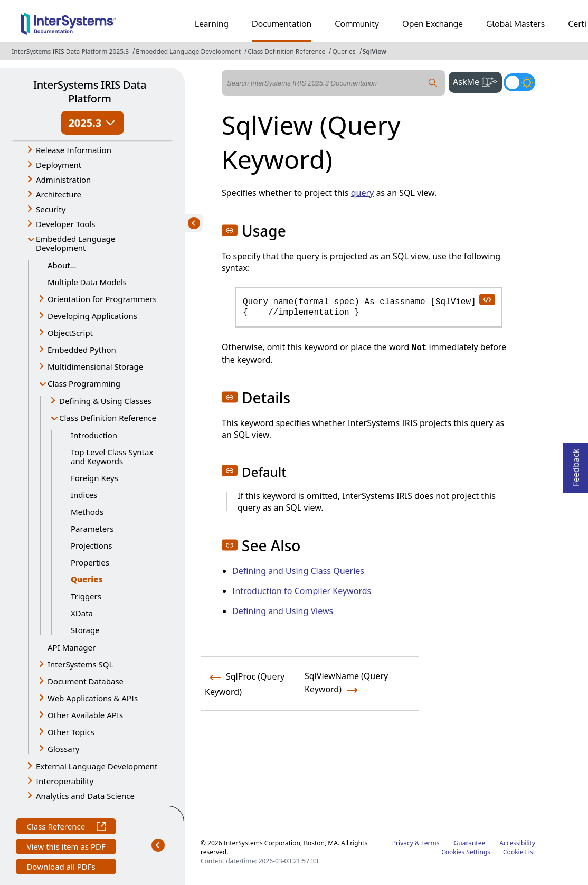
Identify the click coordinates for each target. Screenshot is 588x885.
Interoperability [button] (65, 781)
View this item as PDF (66, 848)
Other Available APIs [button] (85, 715)
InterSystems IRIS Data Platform (90, 92)
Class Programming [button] (84, 383)
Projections (91, 545)
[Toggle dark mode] (519, 82)
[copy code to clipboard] (487, 299)
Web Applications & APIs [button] (93, 698)
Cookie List (519, 852)
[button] (230, 230)
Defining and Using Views (283, 611)
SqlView (374, 51)
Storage (85, 630)
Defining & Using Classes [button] (105, 401)
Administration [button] (63, 180)
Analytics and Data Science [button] (85, 796)
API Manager (72, 647)
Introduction (94, 435)
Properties (90, 562)
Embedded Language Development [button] (75, 243)
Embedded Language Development (188, 51)
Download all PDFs (62, 868)
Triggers (86, 596)
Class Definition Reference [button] (108, 418)
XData (82, 613)
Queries (344, 51)
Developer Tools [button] (65, 224)
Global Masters (515, 24)
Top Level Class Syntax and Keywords (112, 456)
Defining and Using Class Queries (298, 571)
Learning (212, 24)
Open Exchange (433, 24)
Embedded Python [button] (82, 350)
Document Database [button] (86, 681)
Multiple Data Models (87, 282)
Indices (84, 495)
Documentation (282, 24)
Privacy (403, 843)
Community (357, 24)
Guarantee (470, 843)
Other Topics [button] (71, 732)
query (363, 193)
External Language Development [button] (97, 766)
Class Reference (66, 828)
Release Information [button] (74, 150)
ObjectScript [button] (70, 333)
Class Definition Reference (286, 51)
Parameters (92, 529)
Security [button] (51, 209)
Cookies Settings (466, 852)
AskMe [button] (477, 81)
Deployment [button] (59, 165)
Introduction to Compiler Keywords (302, 591)
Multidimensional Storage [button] (95, 366)
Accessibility (517, 843)
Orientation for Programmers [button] (102, 299)
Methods (87, 512)
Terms (430, 843)
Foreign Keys (94, 478)
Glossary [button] (64, 749)
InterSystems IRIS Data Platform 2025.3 (70, 51)
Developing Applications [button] (92, 316)
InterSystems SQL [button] (80, 664)
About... (62, 265)
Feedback (576, 464)
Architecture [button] (59, 194)
